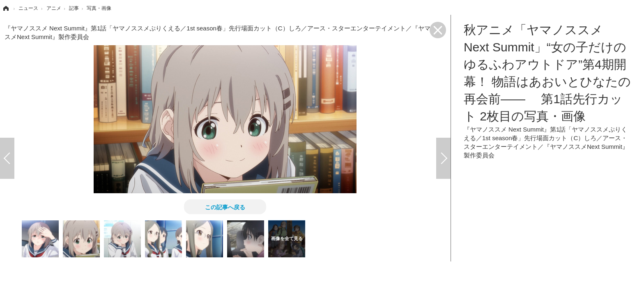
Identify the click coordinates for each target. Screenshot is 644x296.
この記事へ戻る (225, 207)
